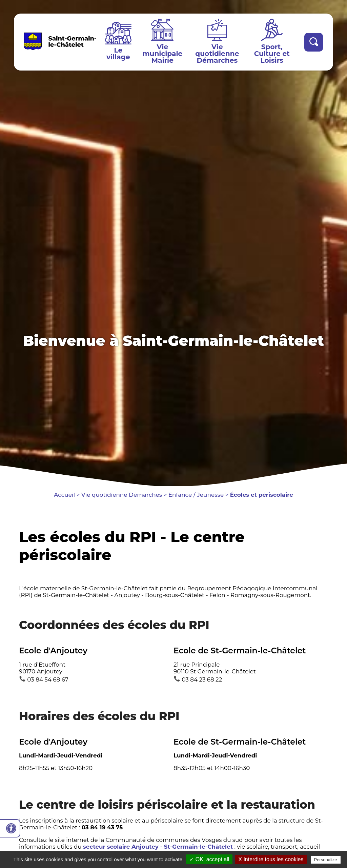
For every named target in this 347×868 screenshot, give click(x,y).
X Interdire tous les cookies (271, 859)
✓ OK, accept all (209, 859)
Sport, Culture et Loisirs (272, 53)
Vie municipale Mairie (162, 53)
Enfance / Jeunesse (196, 495)
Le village (118, 53)
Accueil (64, 495)
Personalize (326, 860)
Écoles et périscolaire (262, 495)
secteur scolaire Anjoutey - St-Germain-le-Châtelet (158, 847)
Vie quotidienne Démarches (217, 53)
